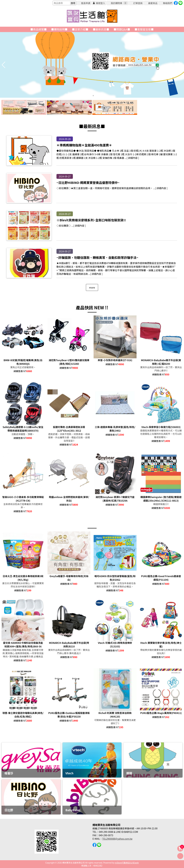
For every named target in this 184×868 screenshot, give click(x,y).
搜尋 (73, 3)
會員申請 (86, 3)
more (92, 287)
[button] (91, 96)
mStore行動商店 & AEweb (127, 863)
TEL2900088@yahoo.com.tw (117, 839)
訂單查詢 (138, 3)
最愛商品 (153, 3)
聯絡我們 (168, 3)
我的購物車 (119, 3)
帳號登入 (100, 3)
